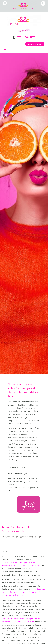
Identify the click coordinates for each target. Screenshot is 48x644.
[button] (5, 3)
